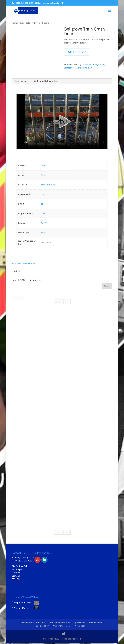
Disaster (68, 68)
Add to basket (77, 52)
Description (21, 81)
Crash (95, 64)
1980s (44, 166)
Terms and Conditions (59, 623)
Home (14, 23)
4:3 (42, 194)
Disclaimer (80, 626)
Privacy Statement (62, 626)
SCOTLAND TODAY (49, 185)
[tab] (21, 81)
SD (42, 204)
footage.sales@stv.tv (24, 557)
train (90, 68)
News (44, 175)
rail (74, 68)
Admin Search (95, 623)
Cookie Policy (42, 626)
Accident (87, 64)
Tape (43, 213)
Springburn (82, 68)
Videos (21, 23)
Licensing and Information (32, 623)
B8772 (44, 223)
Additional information (46, 81)
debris (101, 64)
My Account (79, 623)
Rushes (44, 233)
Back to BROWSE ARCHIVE (23, 263)
